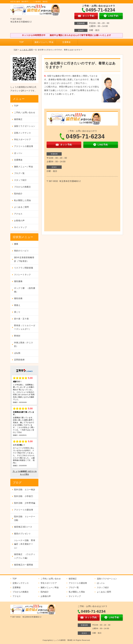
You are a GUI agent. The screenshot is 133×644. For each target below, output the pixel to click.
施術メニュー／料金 (44, 42)
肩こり (17, 312)
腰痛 (16, 244)
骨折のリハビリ (22, 251)
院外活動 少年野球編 (25, 503)
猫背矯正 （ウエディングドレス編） (25, 556)
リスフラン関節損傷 (24, 268)
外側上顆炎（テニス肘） (24, 344)
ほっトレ (18, 153)
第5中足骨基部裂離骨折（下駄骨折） (24, 259)
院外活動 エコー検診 (25, 490)
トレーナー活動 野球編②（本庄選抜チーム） (25, 544)
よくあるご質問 (26, 50)
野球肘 (17, 336)
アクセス (18, 214)
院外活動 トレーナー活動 (25, 518)
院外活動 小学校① (24, 496)
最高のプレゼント (23, 534)
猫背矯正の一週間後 (24, 565)
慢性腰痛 (18, 281)
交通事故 (66, 42)
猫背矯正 (18, 119)
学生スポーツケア (23, 140)
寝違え (17, 305)
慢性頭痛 (18, 298)
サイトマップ (20, 227)
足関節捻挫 (19, 360)
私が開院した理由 (23, 200)
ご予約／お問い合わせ (25, 113)
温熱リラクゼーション (25, 126)
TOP (21, 42)
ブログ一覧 (19, 173)
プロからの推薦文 (23, 187)
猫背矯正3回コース (23, 527)
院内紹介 (18, 194)
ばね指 (17, 353)
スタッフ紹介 (20, 180)
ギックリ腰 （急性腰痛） (25, 290)
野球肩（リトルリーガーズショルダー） (25, 327)
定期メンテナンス (23, 133)
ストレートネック (23, 275)
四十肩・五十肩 (22, 319)
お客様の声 (19, 221)
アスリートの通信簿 (24, 146)
